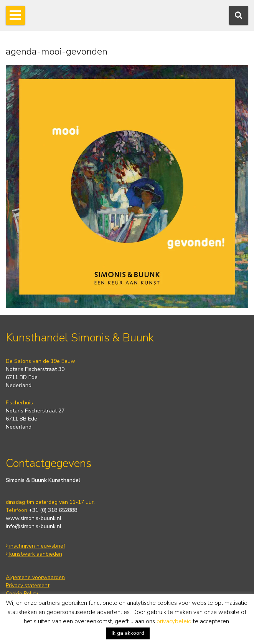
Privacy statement (28, 585)
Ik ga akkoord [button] (128, 633)
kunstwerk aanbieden (34, 554)
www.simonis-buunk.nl (34, 518)
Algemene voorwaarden (35, 577)
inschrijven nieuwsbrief (35, 546)
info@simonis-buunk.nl (34, 526)
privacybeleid (174, 621)
